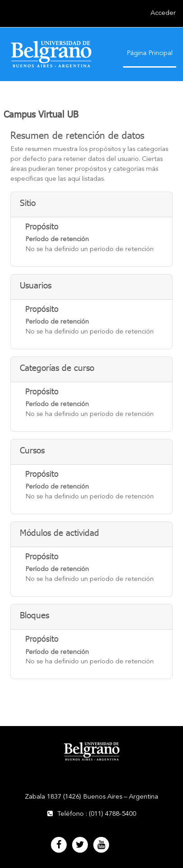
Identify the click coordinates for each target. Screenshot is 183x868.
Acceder (163, 13)
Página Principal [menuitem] (150, 53)
